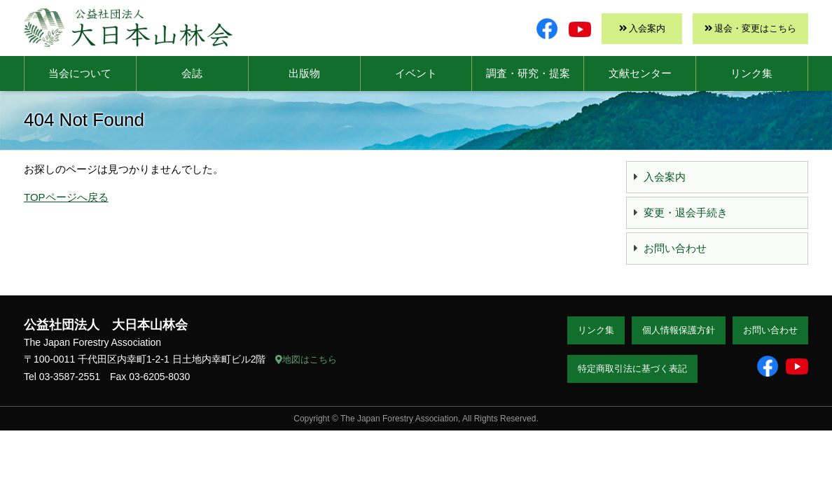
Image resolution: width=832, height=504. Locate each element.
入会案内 (647, 28)
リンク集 (751, 73)
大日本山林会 (128, 28)
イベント (416, 73)
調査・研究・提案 (528, 73)
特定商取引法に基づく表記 (632, 369)
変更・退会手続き (686, 212)
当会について (80, 73)
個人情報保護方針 (679, 330)
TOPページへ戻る (66, 197)
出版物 (304, 73)
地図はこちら (306, 359)
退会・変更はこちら (755, 28)
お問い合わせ (675, 248)
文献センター (640, 73)
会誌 (192, 73)
